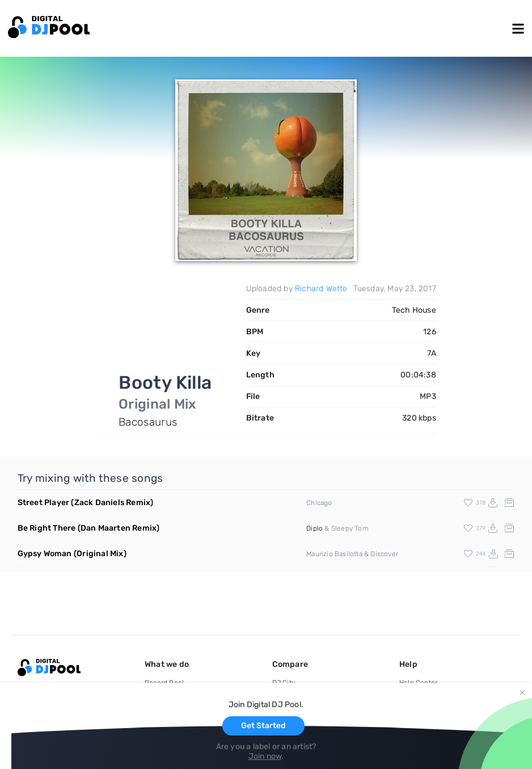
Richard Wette (321, 289)
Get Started (263, 726)
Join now (265, 756)
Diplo (314, 528)
